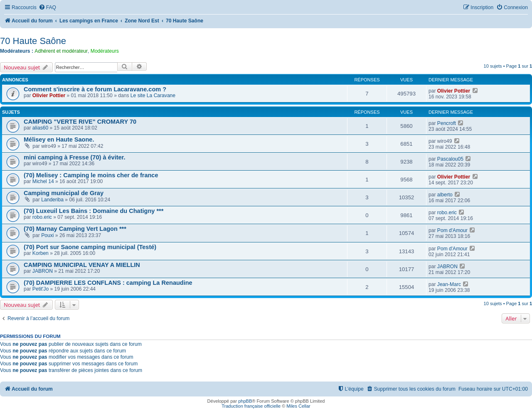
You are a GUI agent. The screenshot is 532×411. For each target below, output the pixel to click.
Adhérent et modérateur (61, 51)
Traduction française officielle (251, 406)
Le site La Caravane (153, 95)
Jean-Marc (449, 284)
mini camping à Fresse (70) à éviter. (74, 157)
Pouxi (47, 235)
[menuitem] (47, 8)
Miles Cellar (298, 406)
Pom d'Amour (452, 230)
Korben (41, 253)
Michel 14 (43, 181)
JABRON (43, 271)
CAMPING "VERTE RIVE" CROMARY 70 (80, 122)
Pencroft (447, 123)
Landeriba (52, 200)
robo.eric (42, 217)
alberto (445, 195)
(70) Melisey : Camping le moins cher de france (91, 175)
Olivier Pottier (49, 95)
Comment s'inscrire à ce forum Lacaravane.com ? (95, 89)
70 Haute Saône (33, 41)
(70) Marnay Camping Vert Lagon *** (75, 229)
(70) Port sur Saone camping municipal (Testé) (90, 247)
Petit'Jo (41, 289)
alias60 (40, 128)
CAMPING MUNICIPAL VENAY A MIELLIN (82, 265)
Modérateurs (105, 51)
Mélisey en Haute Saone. (59, 139)
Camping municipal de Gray (64, 193)
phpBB (245, 401)
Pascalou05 (450, 159)
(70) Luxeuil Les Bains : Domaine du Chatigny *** (94, 211)
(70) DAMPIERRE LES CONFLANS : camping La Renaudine (108, 283)
